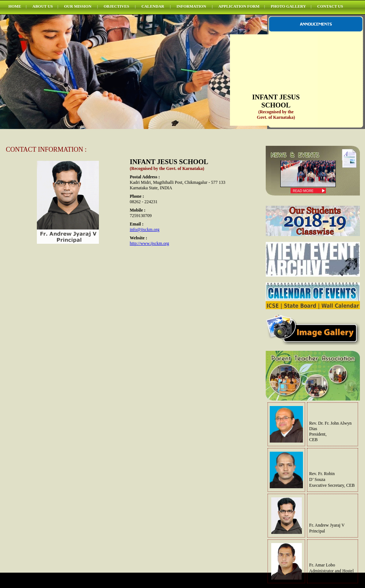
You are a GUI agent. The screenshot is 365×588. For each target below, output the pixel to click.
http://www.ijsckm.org (150, 243)
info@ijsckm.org (145, 229)
